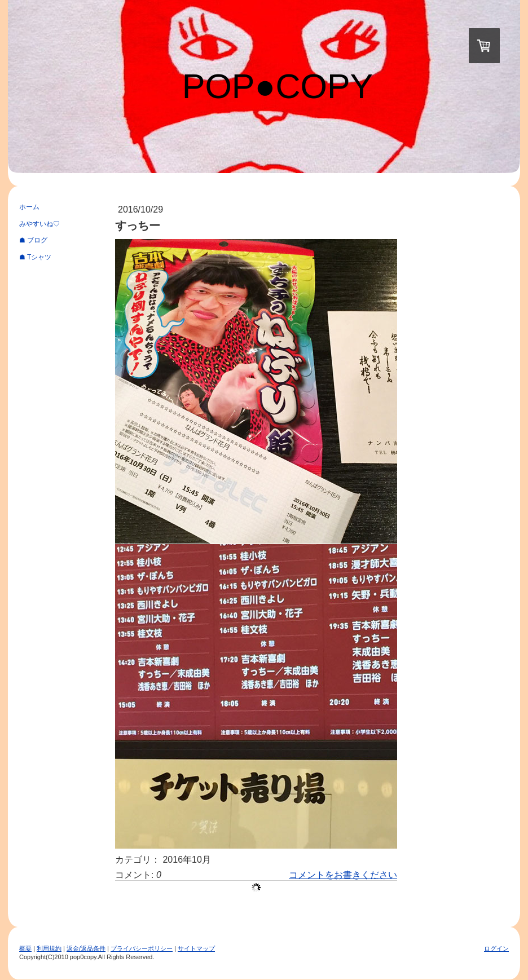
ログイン (496, 948)
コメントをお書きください (343, 875)
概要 (25, 948)
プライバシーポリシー (142, 948)
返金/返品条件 (86, 948)
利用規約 (49, 948)
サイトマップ (196, 948)
